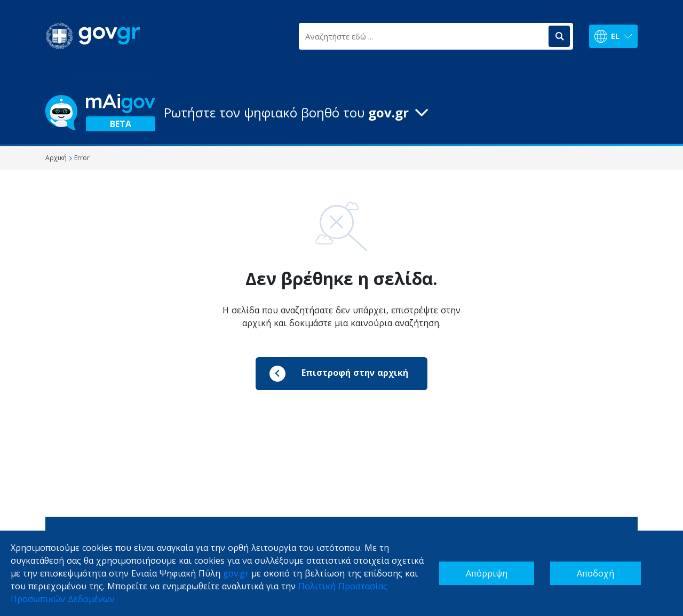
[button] (341, 113)
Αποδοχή (595, 573)
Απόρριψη (487, 573)
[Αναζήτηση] (559, 36)
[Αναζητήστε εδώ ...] (423, 36)
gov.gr (236, 573)
